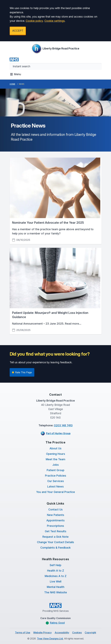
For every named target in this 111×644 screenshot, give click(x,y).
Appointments (55, 520)
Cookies (77, 633)
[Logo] (55, 49)
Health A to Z (56, 571)
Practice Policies (56, 476)
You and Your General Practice (56, 492)
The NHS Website (56, 592)
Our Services (56, 481)
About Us (55, 448)
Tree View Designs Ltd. (50, 639)
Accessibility (62, 633)
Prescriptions (55, 526)
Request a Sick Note (55, 537)
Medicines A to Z (56, 576)
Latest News (55, 486)
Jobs (56, 465)
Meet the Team (55, 459)
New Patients (56, 515)
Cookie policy (34, 21)
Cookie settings (55, 21)
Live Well (56, 581)
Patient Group (55, 470)
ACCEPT (18, 31)
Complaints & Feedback (55, 548)
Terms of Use (23, 633)
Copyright (90, 633)
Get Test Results (56, 531)
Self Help (55, 565)
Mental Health (56, 587)
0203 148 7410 (63, 425)
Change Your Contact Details (55, 542)
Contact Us (55, 509)
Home (12, 84)
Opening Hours (56, 454)
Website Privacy (42, 633)
